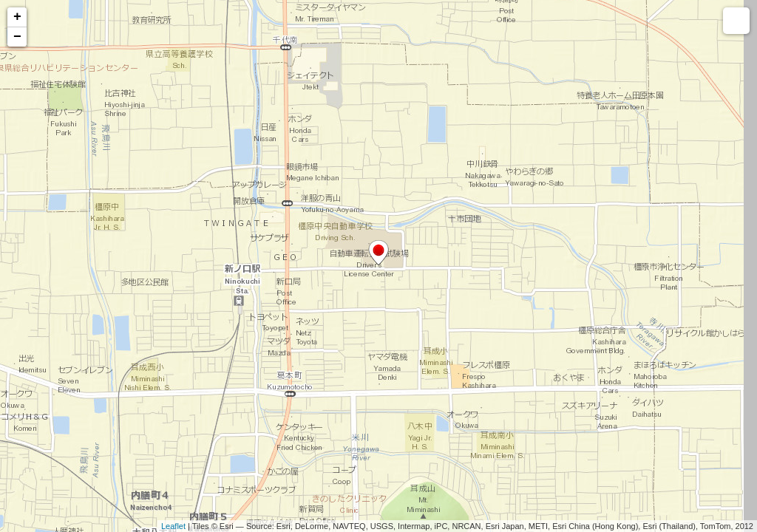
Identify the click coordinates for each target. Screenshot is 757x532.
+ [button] (17, 17)
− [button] (17, 37)
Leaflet (173, 526)
